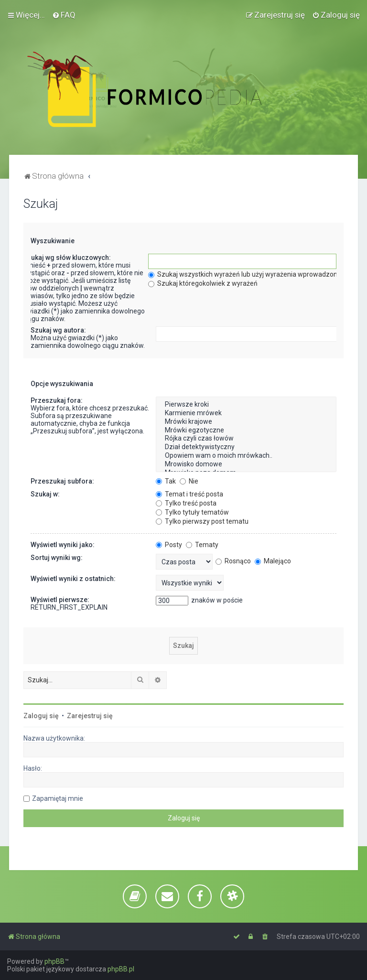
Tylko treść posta (186, 503)
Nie (189, 481)
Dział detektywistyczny (246, 447)
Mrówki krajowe (246, 422)
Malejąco (273, 561)
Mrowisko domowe (246, 464)
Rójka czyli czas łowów (246, 439)
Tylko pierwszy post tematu (202, 521)
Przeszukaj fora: (57, 400)
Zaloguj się (41, 716)
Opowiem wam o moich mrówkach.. (246, 456)
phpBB (54, 961)
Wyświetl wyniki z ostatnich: (73, 579)
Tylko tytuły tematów (192, 512)
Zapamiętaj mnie (58, 798)
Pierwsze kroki (246, 405)
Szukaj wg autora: (58, 330)
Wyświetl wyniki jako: (63, 545)
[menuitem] (64, 15)
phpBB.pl (121, 969)
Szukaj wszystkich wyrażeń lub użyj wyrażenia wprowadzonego (248, 274)
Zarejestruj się (90, 716)
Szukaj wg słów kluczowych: (67, 258)
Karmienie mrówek (246, 413)
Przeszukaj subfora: (62, 481)
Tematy (202, 545)
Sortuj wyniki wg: (57, 558)
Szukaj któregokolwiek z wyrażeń (203, 283)
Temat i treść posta (189, 494)
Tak (166, 481)
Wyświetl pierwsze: (60, 600)
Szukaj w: (45, 494)
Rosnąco (233, 561)
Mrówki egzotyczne (246, 431)
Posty (169, 545)
